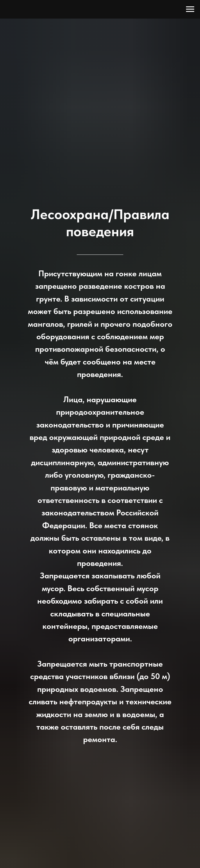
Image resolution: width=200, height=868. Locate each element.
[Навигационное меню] (190, 9)
